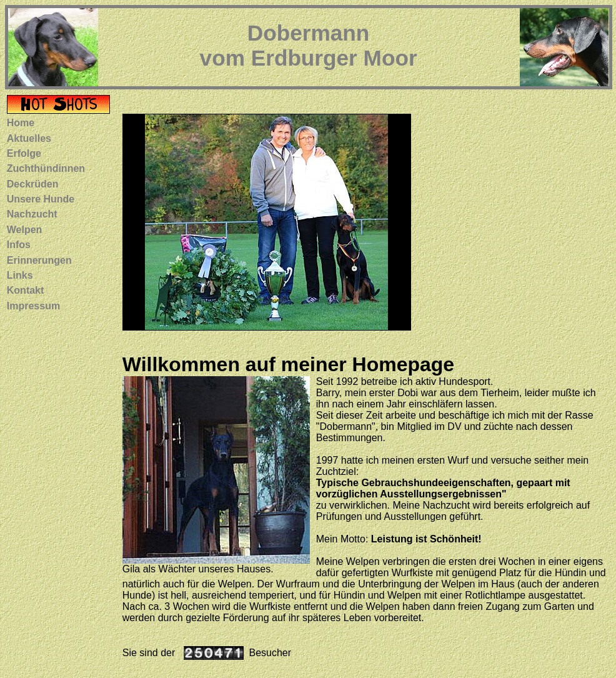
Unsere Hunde (41, 199)
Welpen (25, 230)
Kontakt (26, 290)
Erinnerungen (39, 260)
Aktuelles (29, 138)
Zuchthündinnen (46, 168)
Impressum (33, 306)
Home (21, 123)
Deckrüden (33, 184)
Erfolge (24, 153)
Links (20, 275)
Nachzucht (32, 214)
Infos (19, 245)
